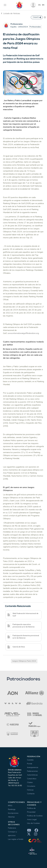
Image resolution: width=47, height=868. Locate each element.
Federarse (12, 828)
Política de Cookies (35, 816)
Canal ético (32, 779)
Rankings (12, 809)
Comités (30, 760)
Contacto (31, 794)
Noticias (30, 790)
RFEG (10, 806)
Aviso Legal (32, 819)
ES (40, 5)
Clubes (30, 782)
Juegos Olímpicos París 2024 (24, 661)
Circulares (31, 786)
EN (43, 5)
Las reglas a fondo (16, 839)
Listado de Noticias (11, 13)
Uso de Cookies (33, 823)
